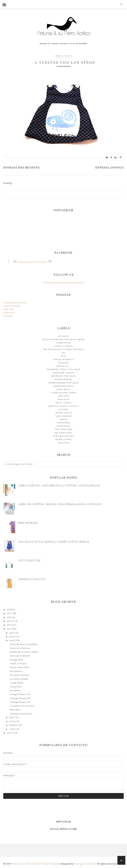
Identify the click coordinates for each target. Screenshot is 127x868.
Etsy (63, 356)
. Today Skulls (16, 683)
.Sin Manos (15, 691)
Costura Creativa (63, 346)
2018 (10, 610)
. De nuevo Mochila (19, 675)
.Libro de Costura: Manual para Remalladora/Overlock (60, 504)
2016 (10, 617)
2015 (10, 621)
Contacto (8, 316)
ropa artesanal (64, 416)
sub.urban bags (63, 429)
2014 (10, 625)
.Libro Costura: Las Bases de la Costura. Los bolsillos (59, 485)
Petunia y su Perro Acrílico (63, 406)
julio (12, 633)
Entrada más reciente (21, 167)
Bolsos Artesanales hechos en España (63, 339)
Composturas (63, 343)
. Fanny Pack (15, 687)
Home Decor (63, 389)
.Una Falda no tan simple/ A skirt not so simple (53, 542)
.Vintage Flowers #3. (20, 694)
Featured (64, 363)
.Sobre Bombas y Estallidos (23, 644)
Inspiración (63, 399)
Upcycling (63, 443)
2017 (10, 613)
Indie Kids (63, 56)
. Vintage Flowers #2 (20, 698)
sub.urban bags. (63, 433)
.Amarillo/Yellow (32, 579)
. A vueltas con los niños (22, 706)
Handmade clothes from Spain (63, 369)
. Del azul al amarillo (20, 656)
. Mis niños (15, 710)
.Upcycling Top (29, 560)
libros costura (63, 403)
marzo (13, 721)
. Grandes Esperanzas (21, 714)
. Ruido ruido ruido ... (20, 667)
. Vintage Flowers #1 (20, 702)
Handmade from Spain (63, 376)
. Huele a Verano (18, 664)
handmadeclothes (64, 386)
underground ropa (63, 436)
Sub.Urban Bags (12, 306)
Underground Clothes (15, 303)
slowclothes (63, 423)
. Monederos (16, 671)
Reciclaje (63, 409)
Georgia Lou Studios (85, 864)
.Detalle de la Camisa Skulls (23, 652)
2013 (10, 629)
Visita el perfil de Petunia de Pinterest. (64, 283)
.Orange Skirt (16, 660)
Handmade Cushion (63, 373)
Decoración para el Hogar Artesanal (63, 349)
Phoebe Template (50, 864)
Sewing (63, 419)
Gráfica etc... (10, 313)
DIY (64, 353)
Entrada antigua (110, 167)
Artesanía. (63, 336)
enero (13, 729)
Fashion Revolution (64, 359)
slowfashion (63, 426)
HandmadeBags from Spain (64, 383)
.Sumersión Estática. (20, 648)
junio (12, 637)
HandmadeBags (63, 379)
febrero (14, 725)
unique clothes (63, 439)
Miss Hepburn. (28, 523)
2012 (10, 733)
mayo (12, 640)
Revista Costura (63, 413)
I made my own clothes (63, 393)
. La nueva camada (19, 679)
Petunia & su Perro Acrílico (33, 262)
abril (12, 717)
